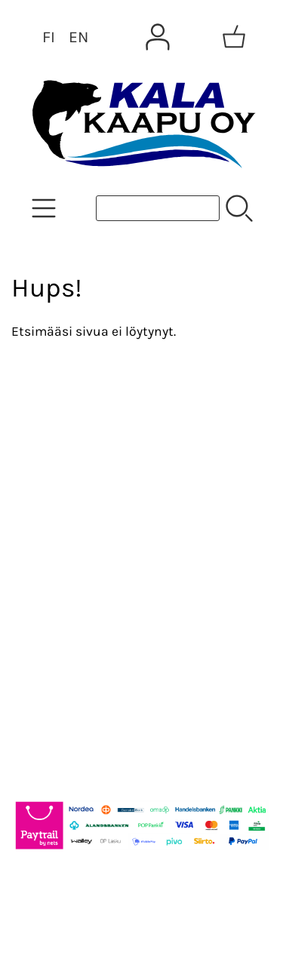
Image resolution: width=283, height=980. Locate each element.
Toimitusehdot (72, 571)
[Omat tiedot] (158, 37)
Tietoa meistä (69, 499)
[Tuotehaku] (158, 208)
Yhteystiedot (65, 535)
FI (49, 37)
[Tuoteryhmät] (44, 208)
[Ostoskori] (234, 37)
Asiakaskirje (64, 462)
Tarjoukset (58, 426)
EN (78, 37)
